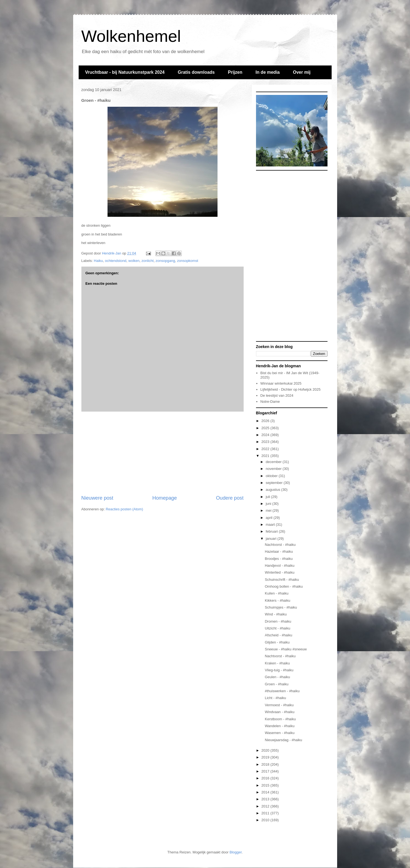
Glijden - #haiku (277, 642)
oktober (272, 476)
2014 (266, 792)
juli (268, 497)
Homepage (165, 498)
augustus (273, 490)
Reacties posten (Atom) (124, 509)
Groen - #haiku (277, 684)
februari (272, 531)
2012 (266, 806)
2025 (266, 428)
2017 (266, 771)
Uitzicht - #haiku (277, 628)
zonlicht (148, 261)
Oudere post (230, 498)
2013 (266, 799)
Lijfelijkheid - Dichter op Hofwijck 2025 (291, 389)
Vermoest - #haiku (279, 705)
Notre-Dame (270, 402)
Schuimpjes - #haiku (281, 607)
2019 (266, 757)
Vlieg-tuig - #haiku (279, 670)
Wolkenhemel (131, 36)
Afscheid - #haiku (279, 635)
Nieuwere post (97, 498)
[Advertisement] (163, 453)
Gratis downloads (196, 72)
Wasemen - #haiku (280, 733)
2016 (266, 778)
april (269, 518)
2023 (266, 442)
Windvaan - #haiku (280, 712)
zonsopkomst (188, 261)
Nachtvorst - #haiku (280, 545)
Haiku (98, 261)
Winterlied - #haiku (280, 572)
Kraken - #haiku (277, 663)
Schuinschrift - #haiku (282, 580)
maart (271, 525)
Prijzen (235, 72)
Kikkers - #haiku (277, 600)
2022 (266, 449)
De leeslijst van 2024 (277, 395)
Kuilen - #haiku (277, 593)
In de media (268, 72)
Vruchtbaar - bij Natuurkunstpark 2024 (125, 72)
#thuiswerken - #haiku (282, 691)
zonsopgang (165, 261)
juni (269, 504)
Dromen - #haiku (278, 621)
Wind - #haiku (276, 614)
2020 (266, 750)
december (274, 462)
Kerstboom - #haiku (280, 719)
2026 (266, 421)
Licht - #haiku (275, 698)
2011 (266, 813)
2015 (266, 785)
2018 (266, 764)
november (274, 469)
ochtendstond (116, 261)
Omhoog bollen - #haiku (284, 586)
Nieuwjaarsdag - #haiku (284, 740)
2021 (266, 456)
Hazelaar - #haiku (279, 551)
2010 (266, 820)
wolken (134, 261)
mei (269, 510)
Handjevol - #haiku (280, 566)
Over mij (302, 72)
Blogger (236, 852)
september (275, 483)
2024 (266, 435)
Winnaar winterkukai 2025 (281, 383)
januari (272, 539)
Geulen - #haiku (277, 677)
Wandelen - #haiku (280, 726)
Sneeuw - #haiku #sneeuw (286, 649)
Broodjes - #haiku (279, 559)
